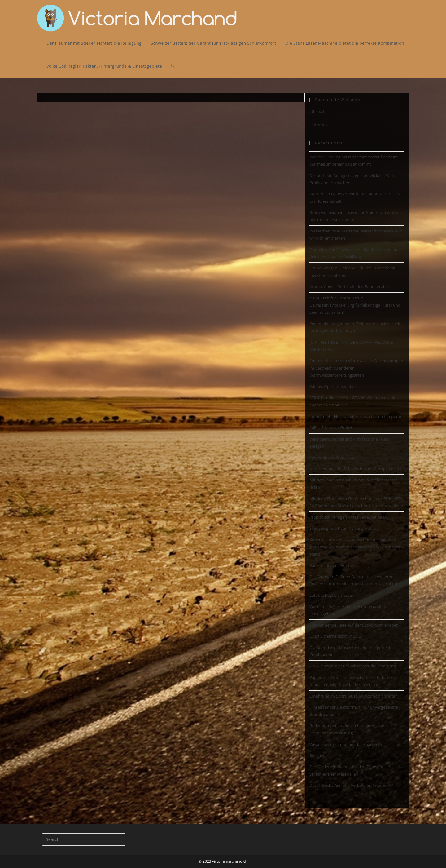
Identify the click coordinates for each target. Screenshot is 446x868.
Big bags (317, 755)
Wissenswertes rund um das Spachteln (346, 744)
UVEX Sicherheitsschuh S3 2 (335, 636)
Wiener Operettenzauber (333, 387)
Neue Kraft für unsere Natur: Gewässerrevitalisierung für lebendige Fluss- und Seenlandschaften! (355, 305)
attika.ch (317, 111)
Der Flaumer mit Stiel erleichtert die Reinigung (353, 666)
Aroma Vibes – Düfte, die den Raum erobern (351, 286)
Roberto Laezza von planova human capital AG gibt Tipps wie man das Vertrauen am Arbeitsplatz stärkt (356, 547)
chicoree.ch (320, 125)
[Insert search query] (84, 839)
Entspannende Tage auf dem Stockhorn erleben (354, 625)
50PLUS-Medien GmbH (331, 427)
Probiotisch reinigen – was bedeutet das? (348, 517)
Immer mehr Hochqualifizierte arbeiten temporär (356, 416)
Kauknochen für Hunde (331, 565)
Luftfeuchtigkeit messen (332, 595)
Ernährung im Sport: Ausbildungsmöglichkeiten (354, 696)
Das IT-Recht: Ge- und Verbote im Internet (349, 785)
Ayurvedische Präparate (332, 457)
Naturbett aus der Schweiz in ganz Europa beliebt (356, 469)
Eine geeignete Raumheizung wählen (344, 528)
